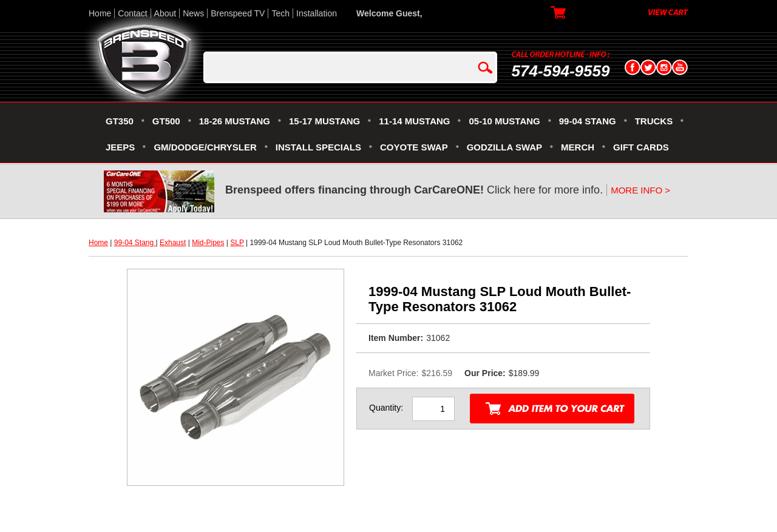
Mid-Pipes (208, 243)
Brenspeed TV (238, 13)
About (165, 13)
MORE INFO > (640, 190)
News (193, 13)
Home (100, 13)
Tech (280, 13)
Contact (132, 13)
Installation (317, 13)
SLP (237, 243)
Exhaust (173, 243)
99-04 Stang (135, 243)
